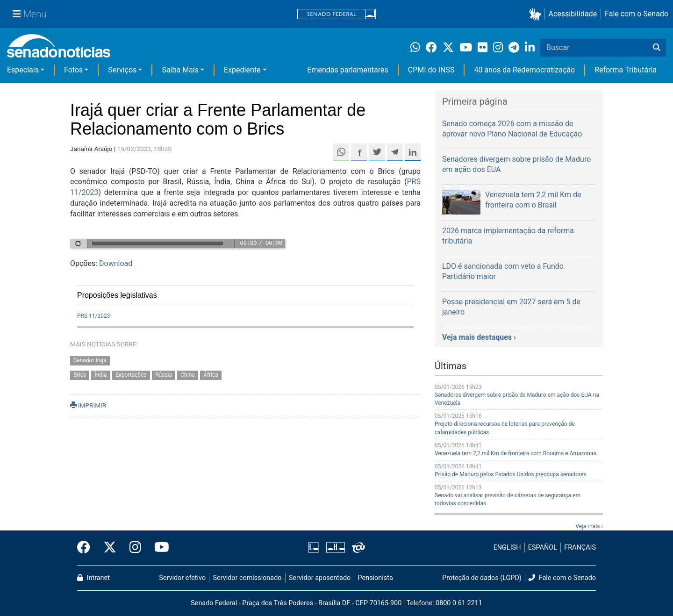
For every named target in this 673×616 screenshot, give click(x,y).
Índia (100, 375)
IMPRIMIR (88, 405)
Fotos (73, 70)
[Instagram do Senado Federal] (135, 548)
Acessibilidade (573, 14)
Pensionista (376, 578)
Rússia (164, 375)
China (188, 375)
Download (116, 263)
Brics (80, 375)
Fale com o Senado (637, 14)
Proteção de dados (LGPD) (482, 578)
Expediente (242, 70)
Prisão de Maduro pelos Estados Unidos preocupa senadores (511, 474)
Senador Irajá (90, 360)
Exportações (131, 375)
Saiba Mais (180, 70)
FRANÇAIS (580, 548)
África (211, 375)
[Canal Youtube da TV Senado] (158, 548)
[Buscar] (657, 48)
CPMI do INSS (431, 70)
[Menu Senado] (29, 14)
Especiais (23, 70)
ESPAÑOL (543, 548)
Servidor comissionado (247, 578)
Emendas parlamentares (347, 70)
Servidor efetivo (182, 578)
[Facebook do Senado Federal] (87, 548)
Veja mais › (589, 526)
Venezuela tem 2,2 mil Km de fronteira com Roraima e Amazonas (515, 453)
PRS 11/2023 (93, 316)
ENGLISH (507, 548)
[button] (537, 14)
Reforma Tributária (626, 70)
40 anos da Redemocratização (524, 70)
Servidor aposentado (320, 578)
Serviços (122, 70)
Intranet (93, 578)
